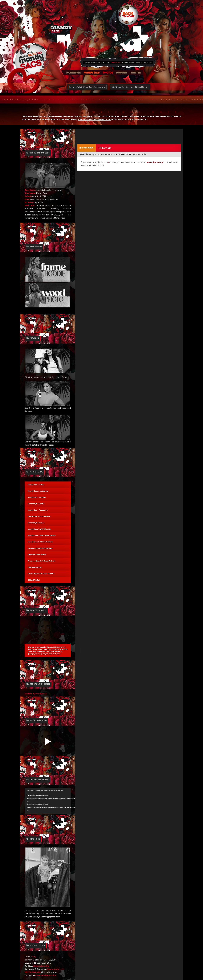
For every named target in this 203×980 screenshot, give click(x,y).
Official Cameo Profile (37, 555)
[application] (48, 801)
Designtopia (53, 969)
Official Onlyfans (35, 567)
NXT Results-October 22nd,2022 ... (130, 87)
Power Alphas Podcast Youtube (41, 574)
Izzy (34, 957)
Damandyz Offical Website (39, 516)
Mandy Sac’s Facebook (38, 510)
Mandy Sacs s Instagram (38, 491)
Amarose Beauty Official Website (42, 561)
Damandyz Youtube (36, 504)
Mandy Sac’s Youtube (37, 497)
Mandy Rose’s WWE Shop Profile (42, 536)
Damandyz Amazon (36, 523)
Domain (106, 148)
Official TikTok (34, 580)
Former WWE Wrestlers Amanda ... (87, 87)
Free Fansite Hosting (46, 975)
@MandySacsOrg (41, 966)
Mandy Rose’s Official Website (40, 542)
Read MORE (126, 154)
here (59, 654)
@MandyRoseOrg (155, 162)
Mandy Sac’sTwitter (36, 485)
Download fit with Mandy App (40, 548)
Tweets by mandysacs (36, 694)
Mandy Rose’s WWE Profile (39, 529)
